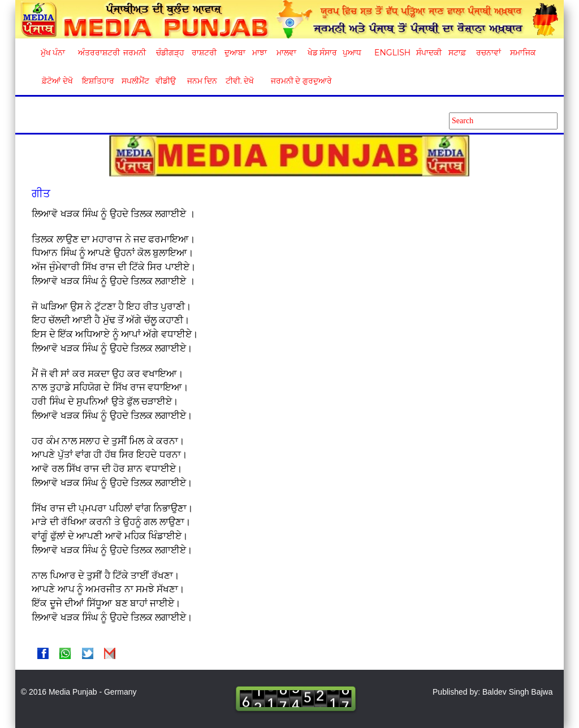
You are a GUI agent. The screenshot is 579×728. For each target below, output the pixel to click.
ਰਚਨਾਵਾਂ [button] (489, 53)
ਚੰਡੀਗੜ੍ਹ (170, 53)
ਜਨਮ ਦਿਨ (202, 81)
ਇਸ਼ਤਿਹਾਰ (97, 81)
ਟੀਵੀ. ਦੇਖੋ (239, 81)
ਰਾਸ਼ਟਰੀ (204, 53)
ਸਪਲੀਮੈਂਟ (135, 81)
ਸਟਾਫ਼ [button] (457, 53)
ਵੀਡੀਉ (166, 81)
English (391, 53)
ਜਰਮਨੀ (135, 53)
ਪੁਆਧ (352, 53)
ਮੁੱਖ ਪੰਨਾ (53, 53)
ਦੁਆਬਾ (235, 53)
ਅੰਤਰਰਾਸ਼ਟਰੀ (97, 53)
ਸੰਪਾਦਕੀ (429, 53)
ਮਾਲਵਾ (286, 53)
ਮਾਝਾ (260, 53)
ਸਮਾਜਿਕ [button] (523, 53)
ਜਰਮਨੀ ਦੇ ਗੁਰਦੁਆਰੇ (297, 81)
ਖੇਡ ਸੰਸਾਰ (322, 53)
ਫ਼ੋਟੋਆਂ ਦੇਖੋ (57, 81)
